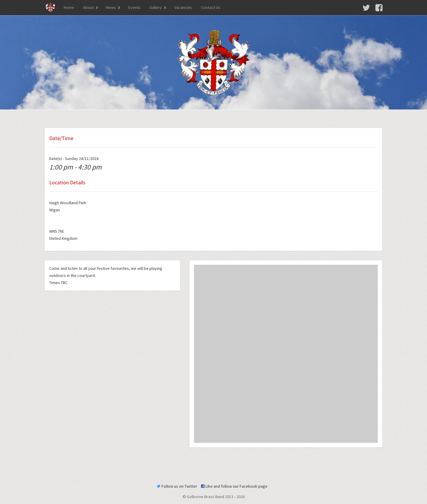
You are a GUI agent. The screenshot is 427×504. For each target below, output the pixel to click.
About (88, 7)
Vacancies (183, 7)
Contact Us (211, 7)
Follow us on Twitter (177, 486)
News (111, 7)
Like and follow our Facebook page (234, 486)
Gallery (156, 7)
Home (69, 7)
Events (134, 7)
